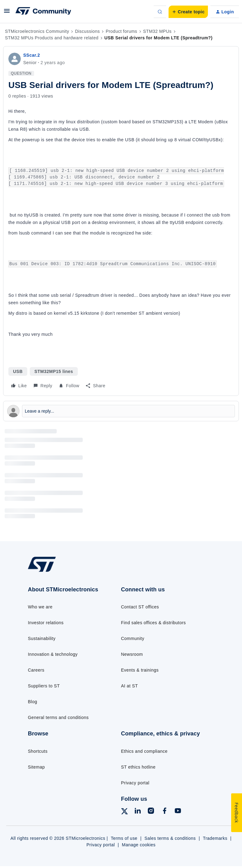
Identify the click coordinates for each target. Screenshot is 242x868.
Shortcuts (38, 751)
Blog (33, 702)
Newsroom (132, 654)
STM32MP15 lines (54, 371)
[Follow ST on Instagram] (151, 812)
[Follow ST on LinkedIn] (138, 812)
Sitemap (36, 767)
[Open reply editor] (121, 411)
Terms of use (124, 838)
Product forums (121, 31)
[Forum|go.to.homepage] (43, 12)
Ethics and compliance (144, 751)
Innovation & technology (53, 654)
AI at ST (130, 686)
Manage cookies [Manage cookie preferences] (139, 845)
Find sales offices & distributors (154, 623)
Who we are (40, 607)
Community (133, 638)
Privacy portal (135, 783)
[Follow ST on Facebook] (165, 812)
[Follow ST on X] (125, 812)
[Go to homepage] (46, 571)
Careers (36, 670)
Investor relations (46, 623)
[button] (7, 13)
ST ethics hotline (138, 767)
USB (18, 371)
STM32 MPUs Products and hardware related (52, 38)
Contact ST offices (140, 607)
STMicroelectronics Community (37, 31)
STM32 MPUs (157, 31)
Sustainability (42, 638)
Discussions (87, 31)
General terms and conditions (58, 717)
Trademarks (215, 838)
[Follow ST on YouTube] (178, 812)
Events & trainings (140, 670)
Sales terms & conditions (170, 838)
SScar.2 (32, 55)
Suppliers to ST (44, 686)
